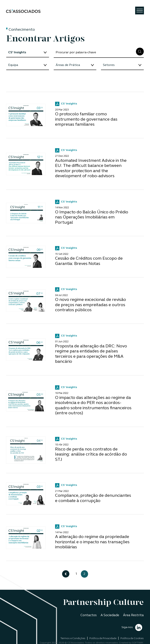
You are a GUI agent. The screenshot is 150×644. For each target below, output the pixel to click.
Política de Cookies (132, 638)
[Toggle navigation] (140, 11)
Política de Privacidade (103, 638)
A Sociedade (110, 615)
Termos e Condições (73, 638)
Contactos (89, 615)
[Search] (95, 53)
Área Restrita (133, 615)
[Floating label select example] (28, 53)
